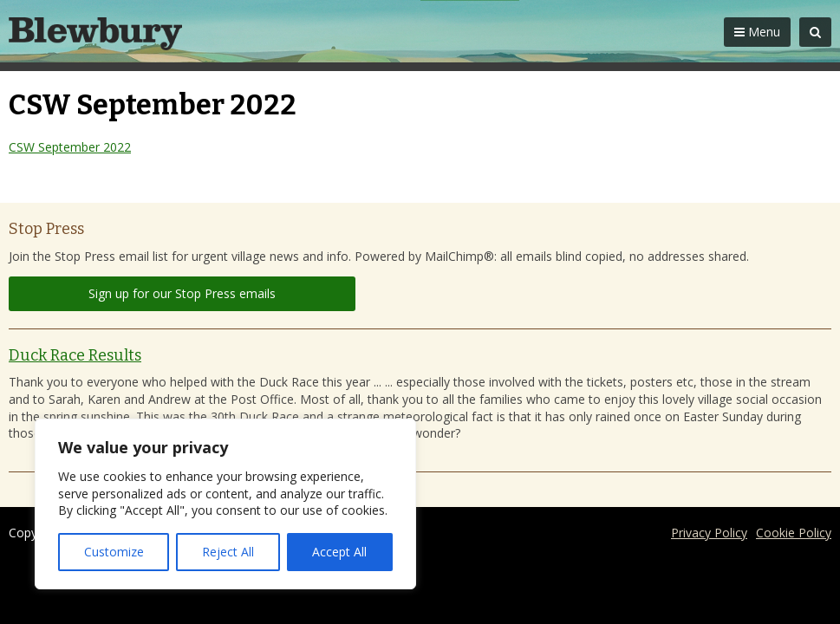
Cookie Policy (794, 533)
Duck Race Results (75, 355)
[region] (225, 504)
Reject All (228, 552)
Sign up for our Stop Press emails (182, 293)
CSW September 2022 (70, 147)
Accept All (339, 552)
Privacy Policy (709, 533)
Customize (114, 552)
